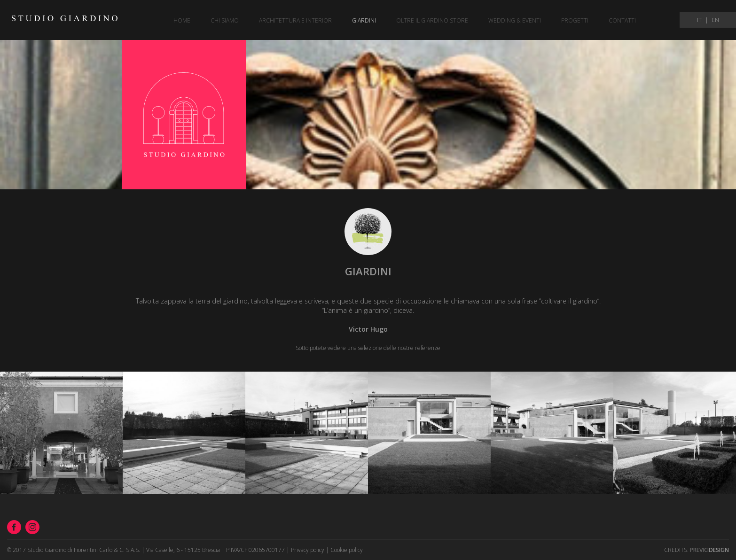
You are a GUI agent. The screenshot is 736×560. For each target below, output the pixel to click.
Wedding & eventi (515, 20)
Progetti (575, 20)
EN (715, 20)
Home (182, 20)
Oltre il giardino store (432, 20)
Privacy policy (308, 550)
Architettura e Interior (295, 20)
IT (699, 20)
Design (709, 550)
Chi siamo (225, 20)
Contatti (622, 20)
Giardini (364, 20)
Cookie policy (347, 550)
